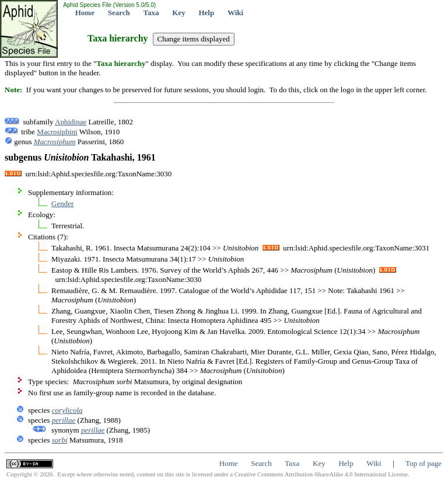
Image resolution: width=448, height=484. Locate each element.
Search (119, 13)
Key (178, 13)
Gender (62, 203)
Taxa (151, 13)
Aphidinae (71, 122)
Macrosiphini (57, 132)
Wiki (235, 13)
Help (206, 13)
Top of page (423, 463)
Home (85, 13)
